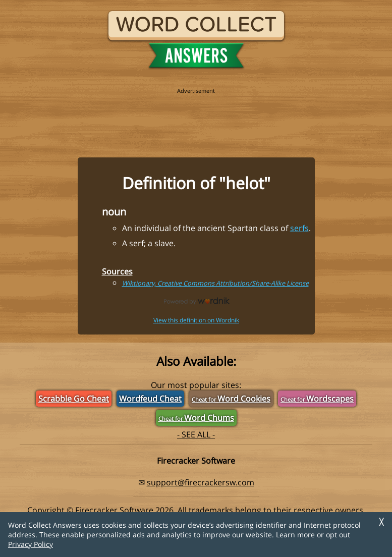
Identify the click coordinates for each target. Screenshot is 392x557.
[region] (196, 117)
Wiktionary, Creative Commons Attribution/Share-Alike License (215, 283)
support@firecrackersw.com (201, 482)
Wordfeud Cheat (150, 399)
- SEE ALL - (196, 434)
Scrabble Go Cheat (74, 399)
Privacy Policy (31, 544)
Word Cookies (231, 399)
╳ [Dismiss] (381, 522)
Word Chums (196, 418)
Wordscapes (317, 399)
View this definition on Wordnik (196, 320)
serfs (299, 228)
